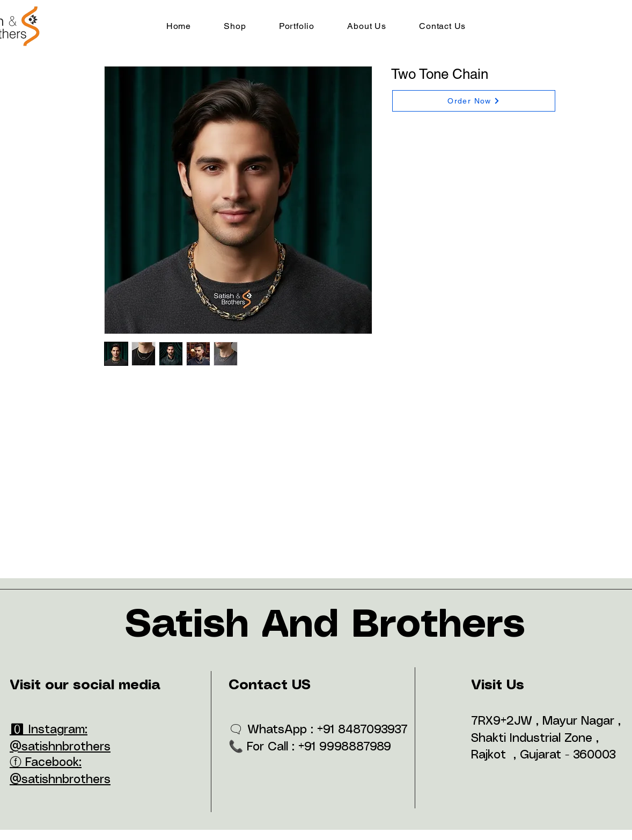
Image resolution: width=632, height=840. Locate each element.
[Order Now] (474, 101)
